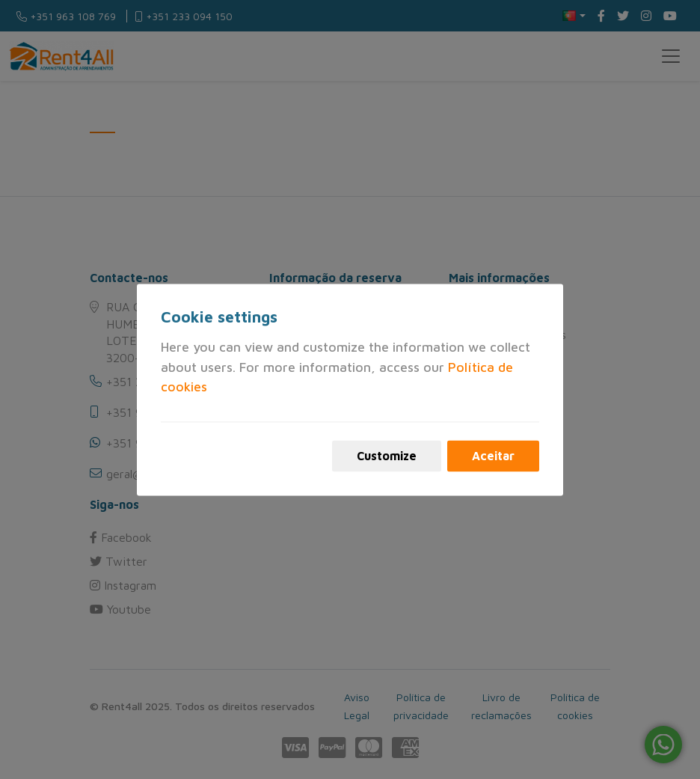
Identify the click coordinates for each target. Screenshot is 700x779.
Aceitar (493, 456)
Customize (387, 456)
